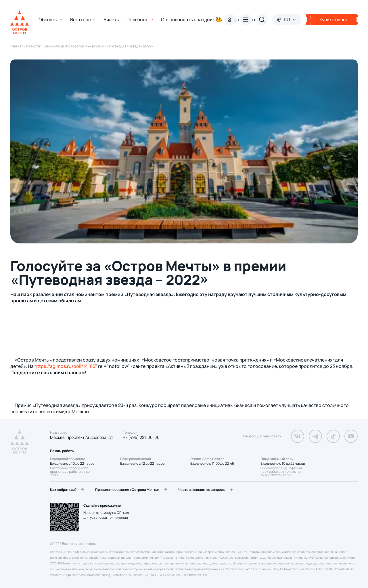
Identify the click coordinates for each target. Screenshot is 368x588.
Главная (17, 46)
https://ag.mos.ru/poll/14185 (65, 366)
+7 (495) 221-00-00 (141, 437)
